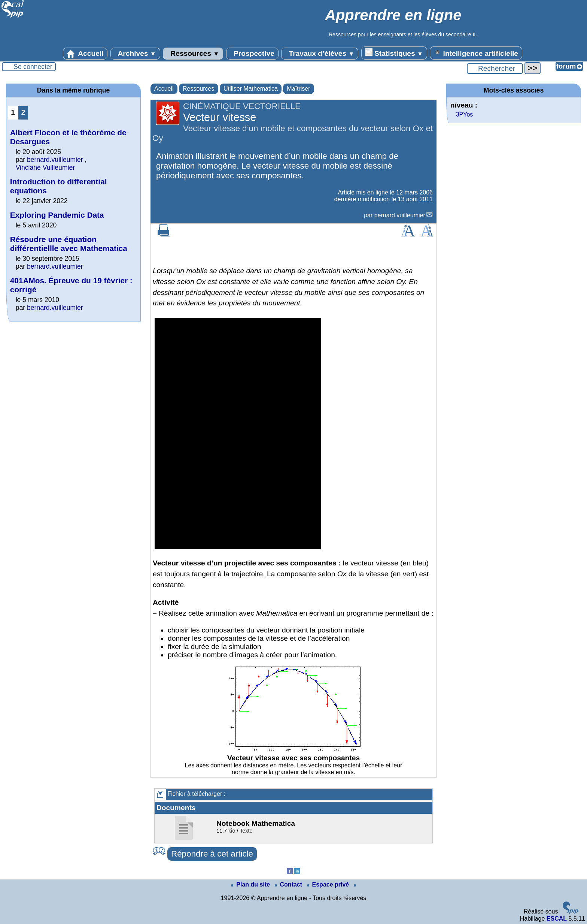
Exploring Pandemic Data (57, 215)
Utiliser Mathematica (251, 89)
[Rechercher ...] (495, 69)
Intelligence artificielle (476, 53)
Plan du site (251, 884)
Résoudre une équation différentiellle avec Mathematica (69, 244)
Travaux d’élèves (320, 54)
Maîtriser (298, 89)
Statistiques (394, 53)
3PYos (465, 114)
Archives (135, 54)
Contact (289, 884)
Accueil (85, 54)
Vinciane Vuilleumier (45, 167)
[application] (238, 433)
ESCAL (557, 919)
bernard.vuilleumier (400, 215)
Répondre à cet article (212, 854)
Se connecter (33, 67)
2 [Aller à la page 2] (23, 112)
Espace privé (329, 884)
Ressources (193, 54)
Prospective (252, 54)
